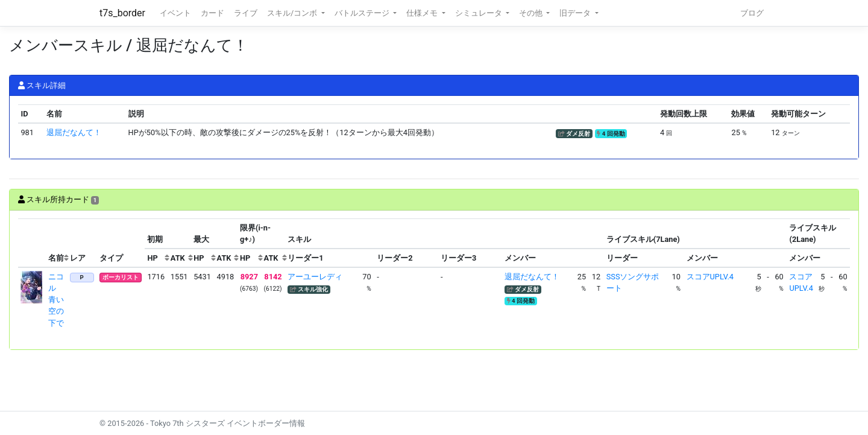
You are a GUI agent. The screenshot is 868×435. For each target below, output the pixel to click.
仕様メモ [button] (423, 13)
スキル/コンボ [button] (293, 13)
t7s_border (122, 13)
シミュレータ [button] (480, 13)
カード (212, 13)
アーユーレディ (315, 277)
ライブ (246, 13)
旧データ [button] (576, 13)
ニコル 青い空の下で (56, 300)
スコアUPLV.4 (710, 277)
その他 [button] (532, 13)
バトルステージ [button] (363, 13)
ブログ (752, 13)
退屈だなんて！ (74, 132)
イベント (175, 13)
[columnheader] (32, 243)
